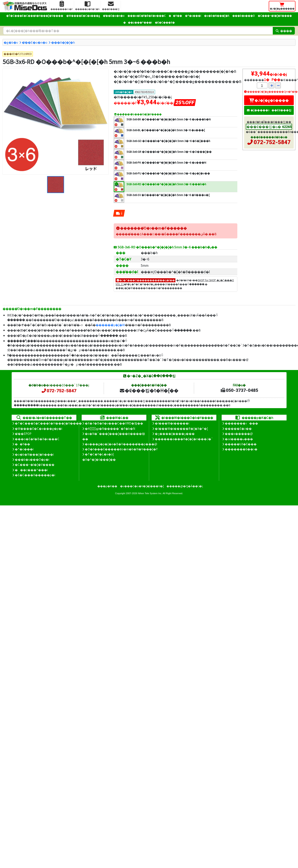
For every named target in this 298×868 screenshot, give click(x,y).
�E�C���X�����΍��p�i (35, 475)
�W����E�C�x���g (83, 16)
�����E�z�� (238, 428)
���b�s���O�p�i (32, 459)
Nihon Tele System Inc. (150, 493)
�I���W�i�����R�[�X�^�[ (181, 428)
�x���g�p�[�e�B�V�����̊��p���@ (121, 444)
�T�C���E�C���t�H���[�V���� (35, 16)
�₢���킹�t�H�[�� (149, 390)
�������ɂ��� (241, 423)
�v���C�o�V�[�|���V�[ (142, 486)
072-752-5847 (272, 142)
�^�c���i (193, 16)
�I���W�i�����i (172, 423)
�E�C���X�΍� (165, 22)
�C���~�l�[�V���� (275, 16)
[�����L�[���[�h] (138, 31)
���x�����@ (239, 434)
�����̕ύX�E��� (241, 444)
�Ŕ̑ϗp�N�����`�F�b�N (110, 428)
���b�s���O (243, 16)
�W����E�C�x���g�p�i (38, 428)
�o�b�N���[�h (217, 16)
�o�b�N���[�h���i (34, 454)
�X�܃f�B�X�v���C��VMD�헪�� (114, 423)
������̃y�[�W (110, 325)
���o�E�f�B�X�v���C (147, 16)
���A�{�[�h (63, 42)
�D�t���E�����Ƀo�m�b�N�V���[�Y (121, 449)
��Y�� (175, 16)
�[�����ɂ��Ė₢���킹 (269, 110)
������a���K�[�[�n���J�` (184, 439)
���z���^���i (138, 22)
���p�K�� (107, 486)
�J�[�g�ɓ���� (269, 100)
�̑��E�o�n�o (114, 16)
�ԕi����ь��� (239, 439)
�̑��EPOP (23, 434)
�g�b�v (11, 42)
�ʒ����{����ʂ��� (175, 434)
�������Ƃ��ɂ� (241, 449)
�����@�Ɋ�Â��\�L (185, 486)
